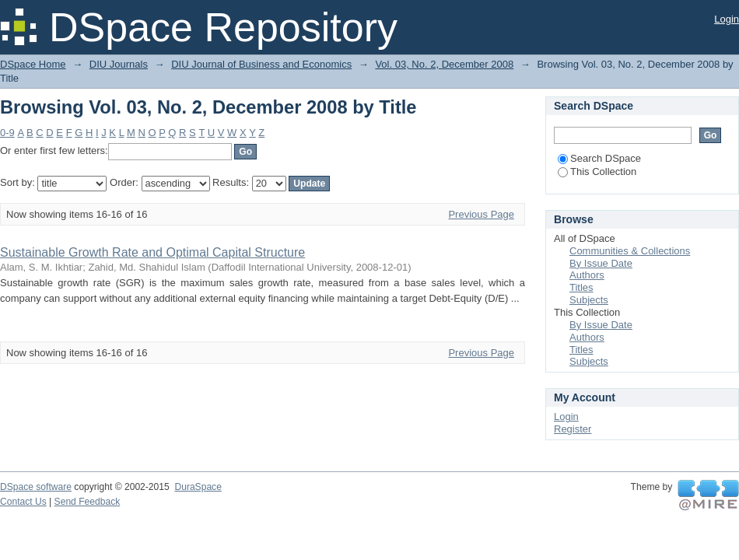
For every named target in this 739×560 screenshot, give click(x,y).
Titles (581, 287)
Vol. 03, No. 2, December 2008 (444, 64)
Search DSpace (599, 158)
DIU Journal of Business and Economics (261, 64)
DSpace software (36, 487)
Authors (587, 275)
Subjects (589, 300)
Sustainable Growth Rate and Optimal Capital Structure (152, 252)
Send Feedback (88, 502)
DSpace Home (33, 64)
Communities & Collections (630, 251)
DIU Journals (119, 64)
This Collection (597, 171)
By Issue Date (601, 263)
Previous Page (481, 214)
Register (573, 429)
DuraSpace (198, 487)
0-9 (7, 133)
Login (727, 19)
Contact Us (23, 502)
